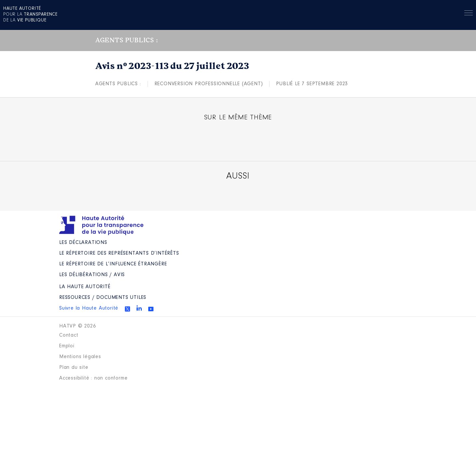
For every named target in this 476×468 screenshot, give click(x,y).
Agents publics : (118, 84)
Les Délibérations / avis (92, 275)
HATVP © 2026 (78, 326)
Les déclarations (83, 243)
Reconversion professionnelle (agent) (209, 84)
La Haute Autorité (85, 287)
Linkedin (139, 308)
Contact (69, 335)
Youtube (151, 309)
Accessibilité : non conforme (93, 378)
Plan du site (74, 368)
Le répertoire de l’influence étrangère (113, 264)
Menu (469, 14)
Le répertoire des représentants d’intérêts (119, 253)
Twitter (127, 309)
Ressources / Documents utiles (103, 298)
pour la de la (30, 15)
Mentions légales (80, 357)
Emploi (67, 346)
